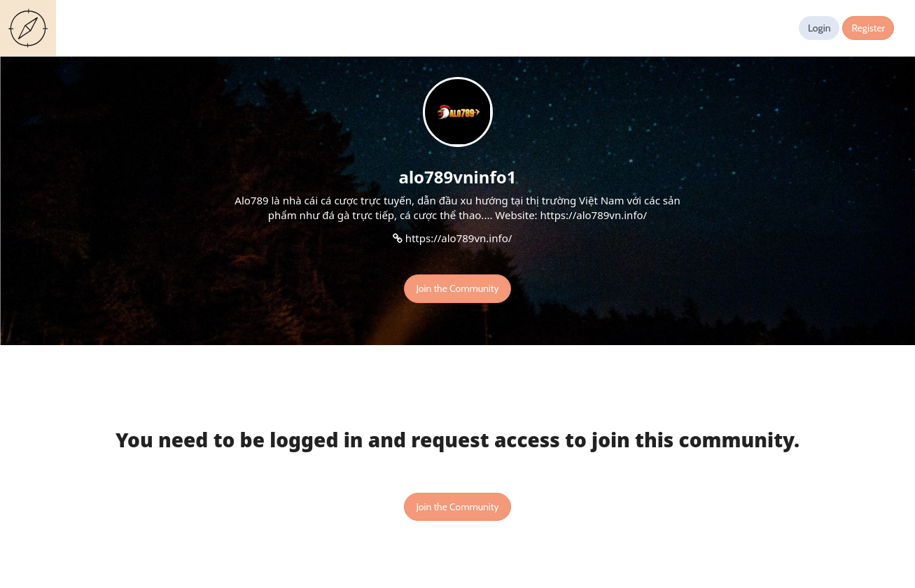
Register (868, 28)
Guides (31, 28)
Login (819, 28)
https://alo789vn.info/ (459, 238)
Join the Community (457, 288)
